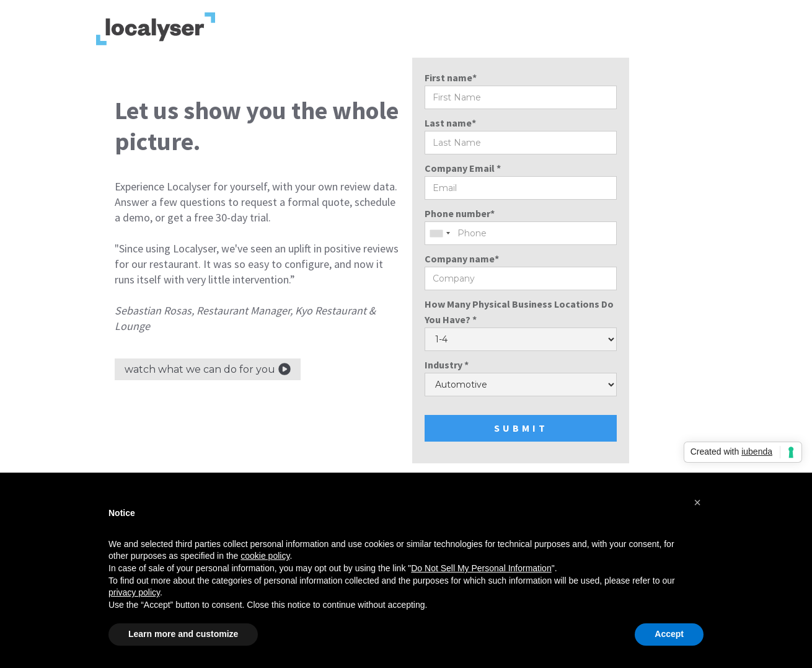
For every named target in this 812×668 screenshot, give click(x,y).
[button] (697, 502)
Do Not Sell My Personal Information (481, 568)
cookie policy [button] (265, 556)
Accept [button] (669, 634)
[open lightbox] (208, 369)
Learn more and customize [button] (183, 634)
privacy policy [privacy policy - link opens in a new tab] (134, 592)
